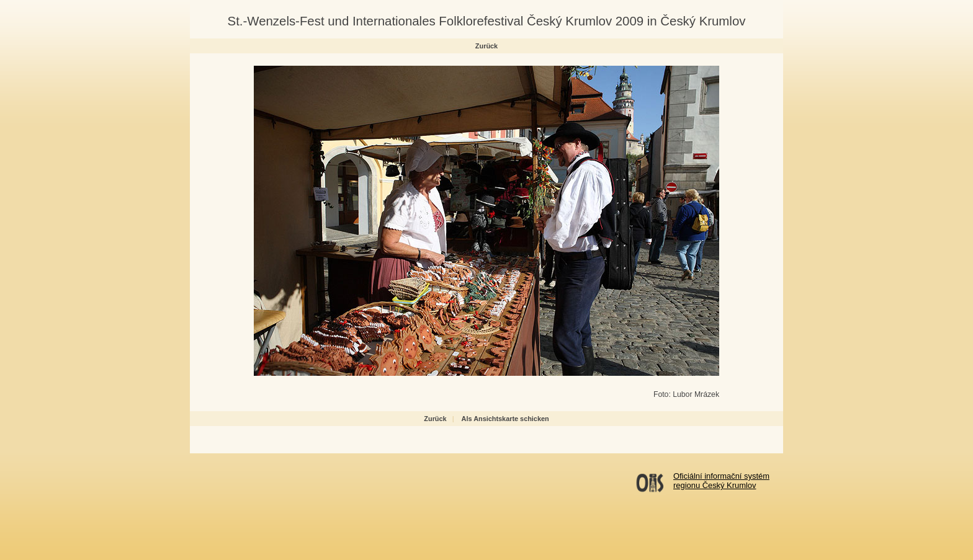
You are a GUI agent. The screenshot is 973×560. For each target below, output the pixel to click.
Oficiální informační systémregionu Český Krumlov (721, 481)
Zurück (486, 46)
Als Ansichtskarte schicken (505, 419)
